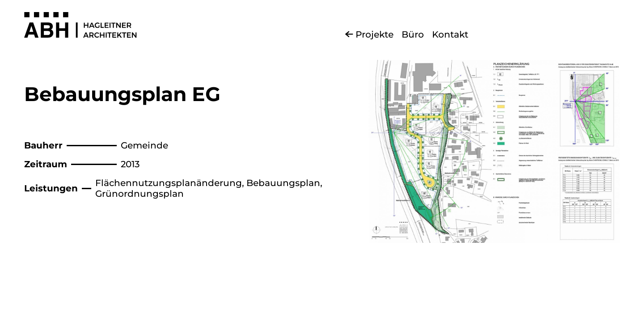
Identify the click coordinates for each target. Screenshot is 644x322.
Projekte (375, 34)
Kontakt (450, 34)
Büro (413, 34)
